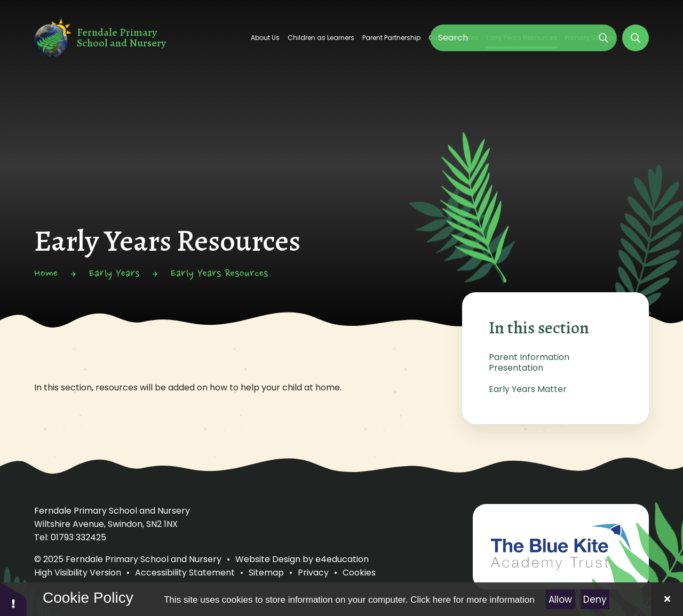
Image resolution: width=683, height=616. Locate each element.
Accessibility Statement (185, 573)
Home (46, 274)
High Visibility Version (78, 573)
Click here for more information (472, 600)
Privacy (313, 573)
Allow (560, 599)
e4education (342, 559)
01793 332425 (78, 537)
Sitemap (266, 573)
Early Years (114, 274)
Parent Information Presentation (529, 362)
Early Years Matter (528, 389)
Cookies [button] (359, 573)
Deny (595, 599)
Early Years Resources (219, 274)
